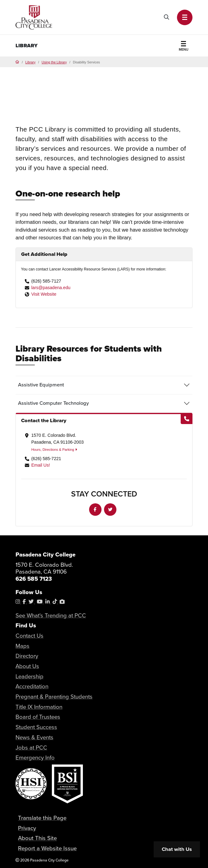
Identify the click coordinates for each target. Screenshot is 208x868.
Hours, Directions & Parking (54, 450)
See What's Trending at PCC (51, 615)
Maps (23, 646)
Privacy (27, 828)
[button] (185, 17)
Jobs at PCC (31, 748)
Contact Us (29, 636)
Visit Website (44, 294)
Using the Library (54, 62)
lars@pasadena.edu (51, 288)
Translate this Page (42, 818)
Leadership (29, 676)
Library (27, 46)
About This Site (37, 838)
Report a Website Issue (47, 848)
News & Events (34, 737)
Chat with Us (177, 849)
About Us (27, 666)
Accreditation (32, 686)
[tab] (104, 385)
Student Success (36, 727)
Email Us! (41, 465)
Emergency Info (35, 757)
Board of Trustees (38, 717)
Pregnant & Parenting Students (54, 697)
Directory (27, 656)
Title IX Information (39, 707)
